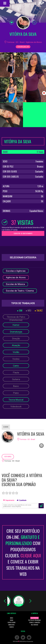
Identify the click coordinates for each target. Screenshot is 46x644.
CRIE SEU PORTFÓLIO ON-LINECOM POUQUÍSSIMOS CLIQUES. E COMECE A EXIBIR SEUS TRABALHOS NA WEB (23, 552)
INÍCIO (12, 618)
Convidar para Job (23, 47)
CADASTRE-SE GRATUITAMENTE (23, 233)
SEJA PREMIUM (34, 618)
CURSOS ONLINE (12, 622)
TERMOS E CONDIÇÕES (35, 622)
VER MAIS (8, 457)
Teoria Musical (16, 400)
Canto (16, 366)
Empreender (30, 642)
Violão (16, 352)
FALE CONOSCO (35, 625)
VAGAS (11, 620)
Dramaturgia (16, 332)
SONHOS (12, 627)
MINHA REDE (11, 625)
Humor (16, 325)
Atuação (16, 345)
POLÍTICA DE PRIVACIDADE (34, 620)
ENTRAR (23, 3)
